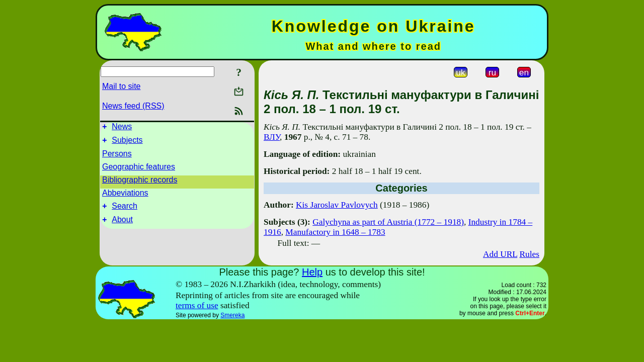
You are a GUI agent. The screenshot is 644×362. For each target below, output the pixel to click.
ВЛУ (272, 137)
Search (125, 210)
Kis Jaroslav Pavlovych (337, 205)
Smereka (232, 315)
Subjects (127, 143)
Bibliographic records (140, 183)
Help (312, 272)
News (122, 128)
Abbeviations (125, 196)
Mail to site (121, 86)
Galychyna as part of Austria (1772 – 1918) (388, 222)
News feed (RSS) (133, 106)
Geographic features (139, 170)
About (122, 225)
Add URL (500, 254)
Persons (117, 157)
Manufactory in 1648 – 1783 (335, 232)
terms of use (197, 305)
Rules (530, 254)
